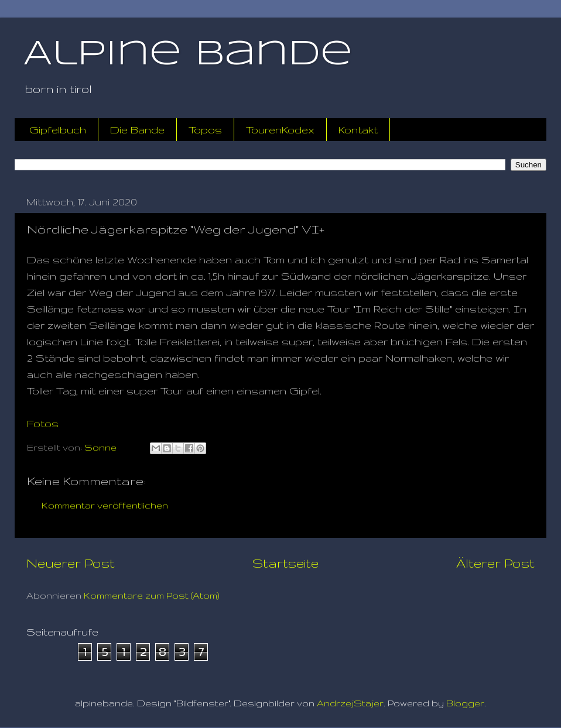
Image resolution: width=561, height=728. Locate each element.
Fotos (43, 423)
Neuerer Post (71, 563)
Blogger (465, 703)
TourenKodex (280, 130)
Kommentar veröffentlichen (105, 505)
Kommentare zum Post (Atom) (152, 595)
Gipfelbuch (58, 130)
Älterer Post (495, 563)
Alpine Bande (188, 54)
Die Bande (137, 130)
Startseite (285, 563)
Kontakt (358, 130)
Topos (205, 130)
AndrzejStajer (350, 703)
